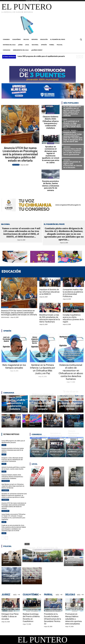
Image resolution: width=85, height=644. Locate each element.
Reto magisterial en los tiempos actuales (14, 366)
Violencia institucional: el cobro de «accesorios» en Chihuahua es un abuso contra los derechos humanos (71, 372)
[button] (81, 39)
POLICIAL (35, 471)
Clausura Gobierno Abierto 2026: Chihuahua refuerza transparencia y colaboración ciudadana (51, 122)
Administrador (5, 317)
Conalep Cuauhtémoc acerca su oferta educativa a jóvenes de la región (73, 318)
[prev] (78, 57)
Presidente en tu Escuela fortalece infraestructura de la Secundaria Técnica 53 (52, 618)
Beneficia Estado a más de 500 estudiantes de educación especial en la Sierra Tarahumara (50, 318)
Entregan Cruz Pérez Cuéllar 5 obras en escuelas (10, 616)
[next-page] (6, 537)
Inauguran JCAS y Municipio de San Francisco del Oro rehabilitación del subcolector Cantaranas (12, 459)
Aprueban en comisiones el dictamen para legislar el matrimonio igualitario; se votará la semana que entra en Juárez (51, 154)
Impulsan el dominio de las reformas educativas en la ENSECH (49, 292)
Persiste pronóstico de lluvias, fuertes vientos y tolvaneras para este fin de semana (51, 186)
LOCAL (51, 178)
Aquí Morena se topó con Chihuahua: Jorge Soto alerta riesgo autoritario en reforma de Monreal (13, 486)
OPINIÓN (14, 361)
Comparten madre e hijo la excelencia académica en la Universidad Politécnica (73, 293)
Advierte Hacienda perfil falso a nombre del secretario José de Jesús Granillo (13, 468)
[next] (81, 57)
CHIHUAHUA (51, 113)
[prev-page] (3, 537)
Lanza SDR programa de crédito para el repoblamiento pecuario (41, 56)
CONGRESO (51, 143)
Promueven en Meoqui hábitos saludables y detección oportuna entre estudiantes (73, 618)
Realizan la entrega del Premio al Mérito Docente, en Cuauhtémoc (31, 617)
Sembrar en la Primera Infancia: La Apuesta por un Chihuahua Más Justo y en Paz (42, 369)
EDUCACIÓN (16, 165)
